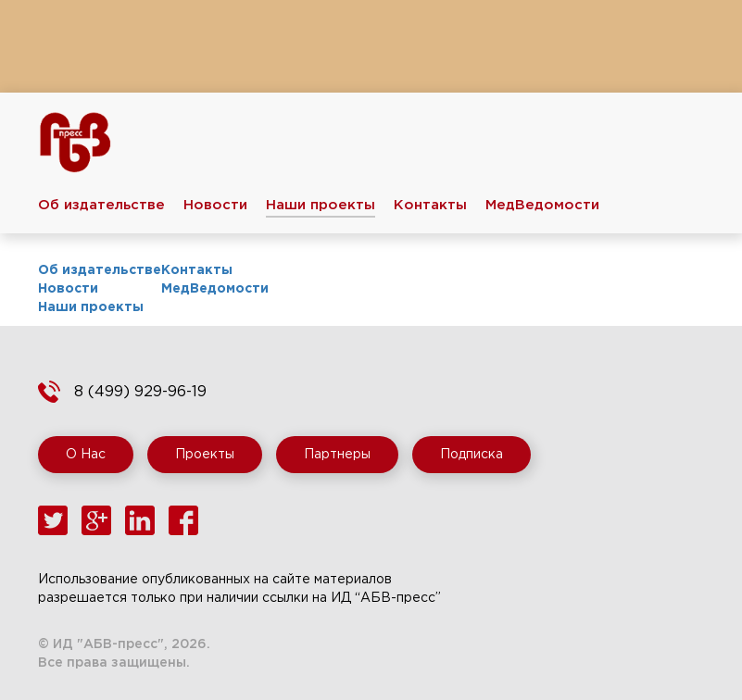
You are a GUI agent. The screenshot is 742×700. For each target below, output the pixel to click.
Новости (215, 205)
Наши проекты (321, 205)
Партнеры (337, 455)
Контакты (430, 205)
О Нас (86, 455)
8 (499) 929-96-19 (140, 392)
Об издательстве (101, 205)
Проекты (205, 455)
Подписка (472, 455)
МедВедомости (542, 205)
